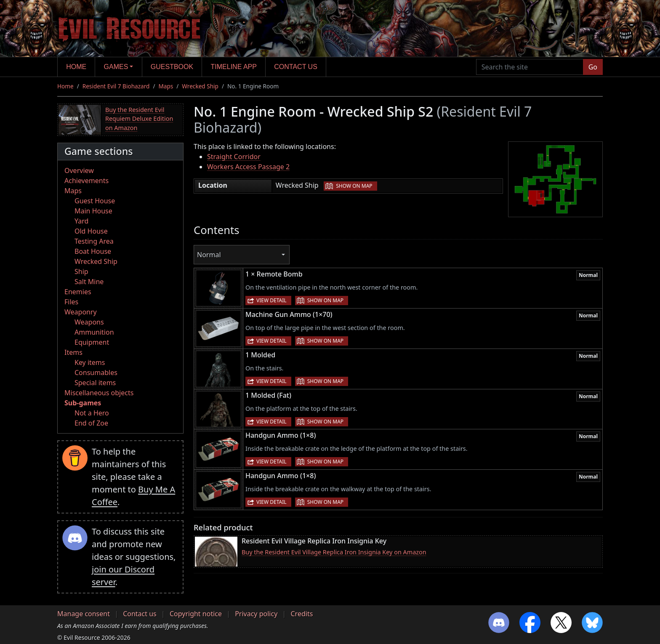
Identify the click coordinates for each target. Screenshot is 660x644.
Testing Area (94, 241)
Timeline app (234, 67)
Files (71, 302)
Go (593, 67)
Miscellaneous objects (99, 393)
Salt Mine (89, 282)
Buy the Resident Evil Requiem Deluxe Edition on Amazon (139, 119)
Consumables (96, 373)
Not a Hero (92, 413)
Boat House (93, 251)
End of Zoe (91, 423)
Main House (93, 211)
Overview (79, 170)
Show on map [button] (354, 186)
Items (73, 352)
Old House (91, 231)
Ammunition (94, 332)
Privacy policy (256, 614)
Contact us (296, 67)
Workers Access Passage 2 (248, 167)
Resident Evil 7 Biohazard (116, 86)
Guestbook (172, 67)
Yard (81, 221)
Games (116, 67)
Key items (90, 362)
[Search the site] (530, 67)
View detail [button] (271, 300)
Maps (166, 86)
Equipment (92, 342)
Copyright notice (196, 614)
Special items (95, 383)
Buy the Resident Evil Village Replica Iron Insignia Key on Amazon (334, 552)
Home (76, 67)
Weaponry (81, 312)
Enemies (78, 292)
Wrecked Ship (200, 86)
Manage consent (84, 614)
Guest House (95, 201)
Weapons (89, 322)
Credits (302, 614)
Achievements (86, 181)
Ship (81, 271)
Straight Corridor (234, 157)
